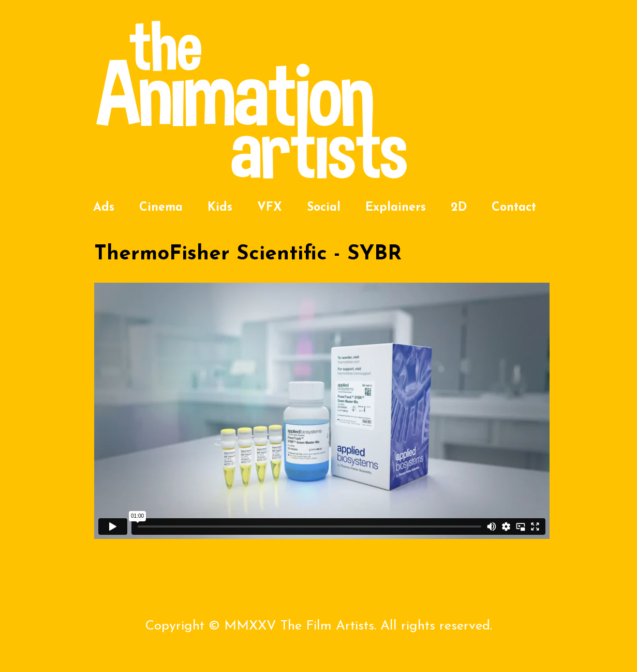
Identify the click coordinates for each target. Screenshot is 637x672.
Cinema (161, 208)
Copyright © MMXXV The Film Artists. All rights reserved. (318, 626)
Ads (104, 208)
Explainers (396, 208)
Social (324, 208)
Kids (220, 208)
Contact (514, 208)
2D (459, 208)
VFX (270, 208)
